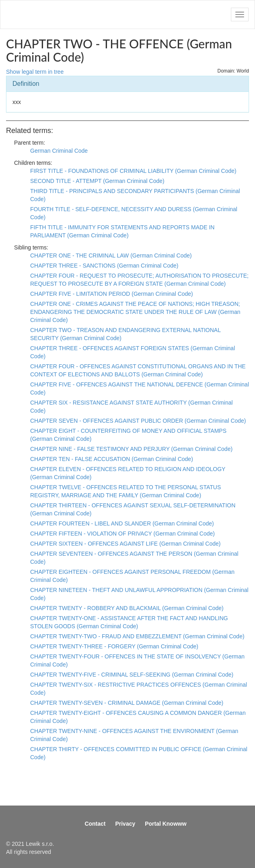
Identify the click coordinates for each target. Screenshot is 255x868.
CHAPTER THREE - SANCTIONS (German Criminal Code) (104, 266)
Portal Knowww (166, 824)
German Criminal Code (59, 151)
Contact (95, 824)
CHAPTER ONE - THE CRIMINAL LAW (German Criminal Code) (111, 255)
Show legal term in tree (35, 72)
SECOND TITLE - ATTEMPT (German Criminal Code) (97, 181)
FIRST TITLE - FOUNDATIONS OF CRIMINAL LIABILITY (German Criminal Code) (133, 171)
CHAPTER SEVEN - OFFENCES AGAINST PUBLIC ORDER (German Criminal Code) (138, 421)
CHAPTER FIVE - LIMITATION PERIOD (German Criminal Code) (112, 294)
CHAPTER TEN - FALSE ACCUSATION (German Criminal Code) (112, 459)
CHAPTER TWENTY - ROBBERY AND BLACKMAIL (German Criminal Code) (127, 608)
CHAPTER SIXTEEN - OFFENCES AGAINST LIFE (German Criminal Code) (125, 544)
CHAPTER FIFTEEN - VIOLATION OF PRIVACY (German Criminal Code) (122, 534)
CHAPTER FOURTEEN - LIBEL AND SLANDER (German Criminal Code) (122, 523)
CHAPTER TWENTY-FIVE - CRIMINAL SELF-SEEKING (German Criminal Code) (132, 675)
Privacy (125, 824)
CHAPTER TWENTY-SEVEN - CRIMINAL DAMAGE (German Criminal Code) (127, 703)
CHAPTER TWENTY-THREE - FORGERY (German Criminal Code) (114, 646)
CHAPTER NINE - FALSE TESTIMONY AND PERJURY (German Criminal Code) (131, 449)
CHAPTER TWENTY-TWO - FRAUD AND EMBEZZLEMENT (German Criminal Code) (137, 636)
